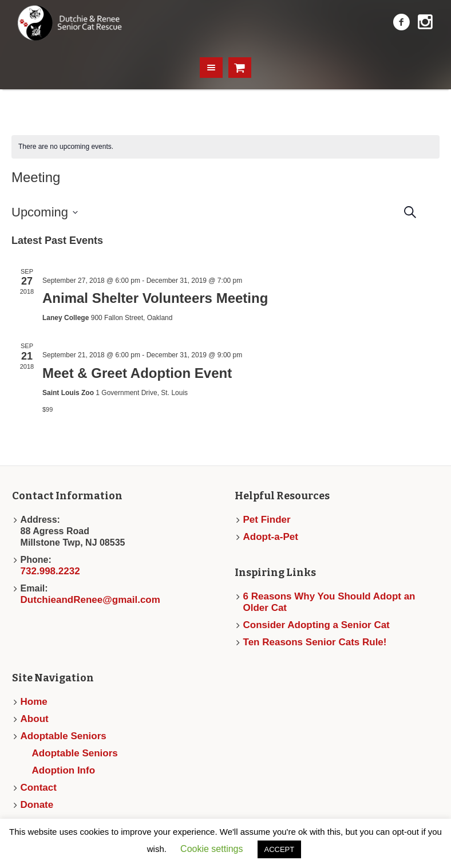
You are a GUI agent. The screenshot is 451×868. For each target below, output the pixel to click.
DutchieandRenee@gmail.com (90, 600)
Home (34, 702)
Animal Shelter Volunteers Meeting (155, 298)
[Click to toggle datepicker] (45, 212)
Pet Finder (267, 520)
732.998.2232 (50, 571)
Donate (37, 805)
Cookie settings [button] (211, 849)
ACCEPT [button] (280, 849)
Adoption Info (64, 770)
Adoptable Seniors (64, 736)
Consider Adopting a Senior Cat (317, 625)
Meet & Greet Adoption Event (137, 373)
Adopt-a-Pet (271, 537)
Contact (39, 788)
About (35, 719)
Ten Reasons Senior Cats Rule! (315, 642)
